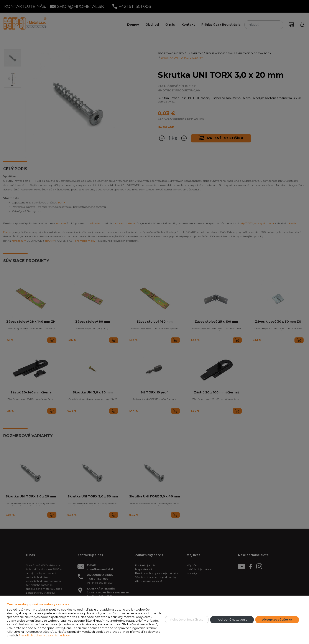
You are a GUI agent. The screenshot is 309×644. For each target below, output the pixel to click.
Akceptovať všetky (277, 619)
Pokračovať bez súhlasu (187, 619)
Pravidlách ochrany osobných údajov (44, 635)
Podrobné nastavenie (232, 619)
